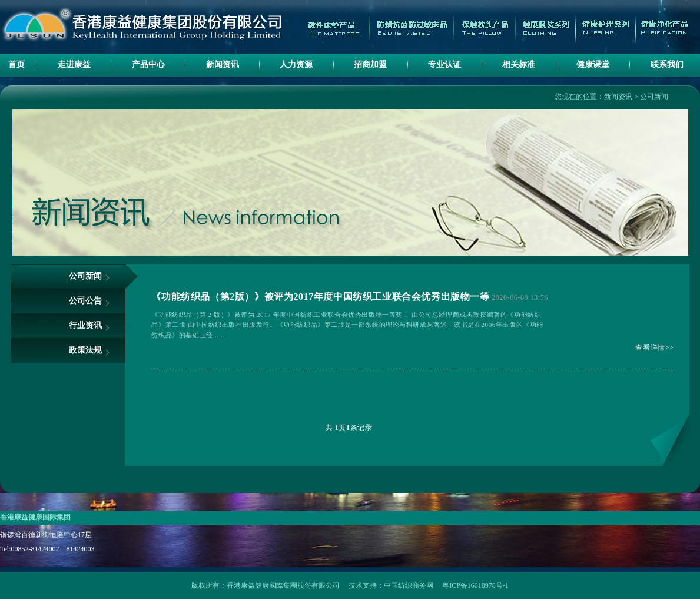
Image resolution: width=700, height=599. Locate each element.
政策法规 (85, 350)
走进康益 (74, 64)
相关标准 (519, 64)
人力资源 (296, 64)
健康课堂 (593, 64)
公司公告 (85, 301)
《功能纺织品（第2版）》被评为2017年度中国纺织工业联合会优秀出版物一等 (320, 297)
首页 (16, 64)
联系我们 (667, 64)
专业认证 (444, 64)
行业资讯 (85, 325)
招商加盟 (370, 64)
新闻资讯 (223, 64)
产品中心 (148, 64)
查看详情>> (654, 348)
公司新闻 (654, 97)
